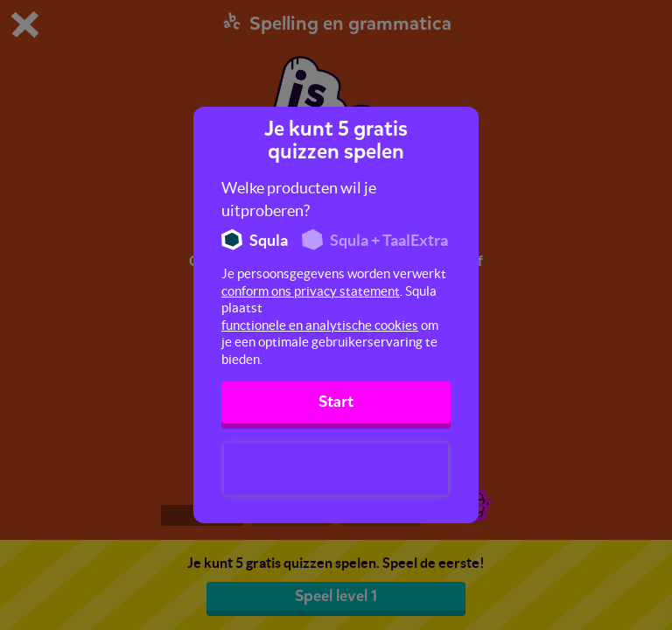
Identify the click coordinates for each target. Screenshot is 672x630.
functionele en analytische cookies (320, 325)
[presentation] (336, 469)
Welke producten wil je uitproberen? (299, 199)
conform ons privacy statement (311, 291)
